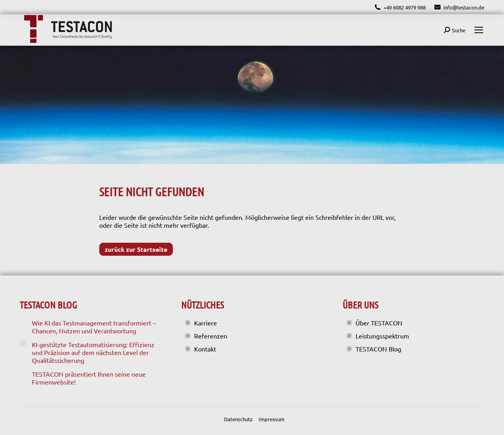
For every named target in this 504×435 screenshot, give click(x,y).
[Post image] (23, 322)
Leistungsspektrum (382, 336)
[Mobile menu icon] (479, 30)
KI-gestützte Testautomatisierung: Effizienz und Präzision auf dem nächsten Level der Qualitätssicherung (93, 352)
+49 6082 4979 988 (400, 7)
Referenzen (211, 336)
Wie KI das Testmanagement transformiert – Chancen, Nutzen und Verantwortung (94, 327)
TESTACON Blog (378, 349)
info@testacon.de (459, 7)
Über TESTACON (379, 323)
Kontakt (205, 349)
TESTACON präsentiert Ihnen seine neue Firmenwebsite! (89, 378)
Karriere (206, 323)
